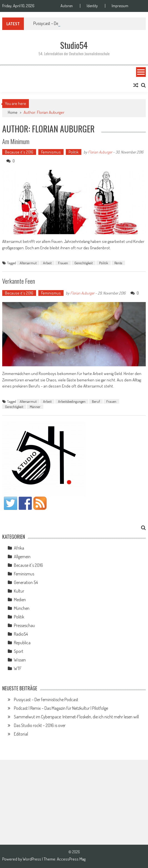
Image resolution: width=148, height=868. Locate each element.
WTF (18, 668)
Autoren (67, 6)
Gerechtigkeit (84, 263)
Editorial (21, 734)
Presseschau (24, 625)
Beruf (96, 401)
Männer (35, 407)
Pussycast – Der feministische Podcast (46, 700)
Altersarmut (28, 263)
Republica (22, 643)
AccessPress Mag (71, 859)
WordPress (32, 859)
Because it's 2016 (19, 152)
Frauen (63, 263)
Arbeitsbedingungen (72, 401)
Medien (20, 600)
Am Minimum (16, 141)
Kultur (19, 591)
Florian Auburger (100, 152)
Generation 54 (26, 582)
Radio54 (21, 634)
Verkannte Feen (19, 281)
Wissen (20, 660)
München (22, 608)
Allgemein (22, 557)
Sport (19, 651)
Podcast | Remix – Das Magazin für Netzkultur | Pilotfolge (61, 708)
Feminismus (51, 152)
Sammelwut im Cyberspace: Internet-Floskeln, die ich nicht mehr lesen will (76, 717)
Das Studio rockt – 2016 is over (40, 725)
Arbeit (47, 263)
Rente (118, 263)
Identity (92, 6)
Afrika (19, 548)
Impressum (120, 6)
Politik (74, 152)
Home (13, 112)
